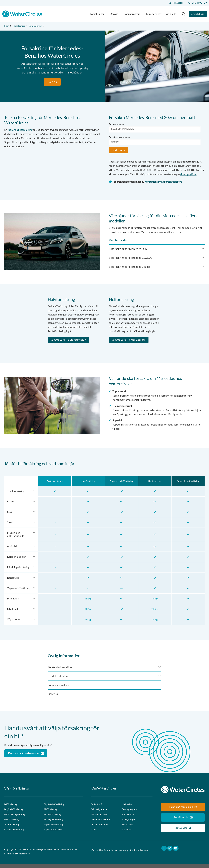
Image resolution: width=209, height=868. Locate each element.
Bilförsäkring (35, 26)
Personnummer (117, 124)
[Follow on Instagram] (170, 852)
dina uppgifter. (188, 174)
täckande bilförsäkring (20, 130)
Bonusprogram (133, 14)
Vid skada (172, 14)
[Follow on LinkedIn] (176, 852)
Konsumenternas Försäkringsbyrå (163, 182)
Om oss (115, 14)
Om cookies (97, 854)
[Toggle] (157, 249)
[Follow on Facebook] (164, 852)
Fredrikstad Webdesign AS (17, 857)
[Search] (183, 14)
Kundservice (154, 14)
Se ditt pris (118, 150)
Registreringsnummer (120, 137)
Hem (7, 26)
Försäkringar (98, 14)
